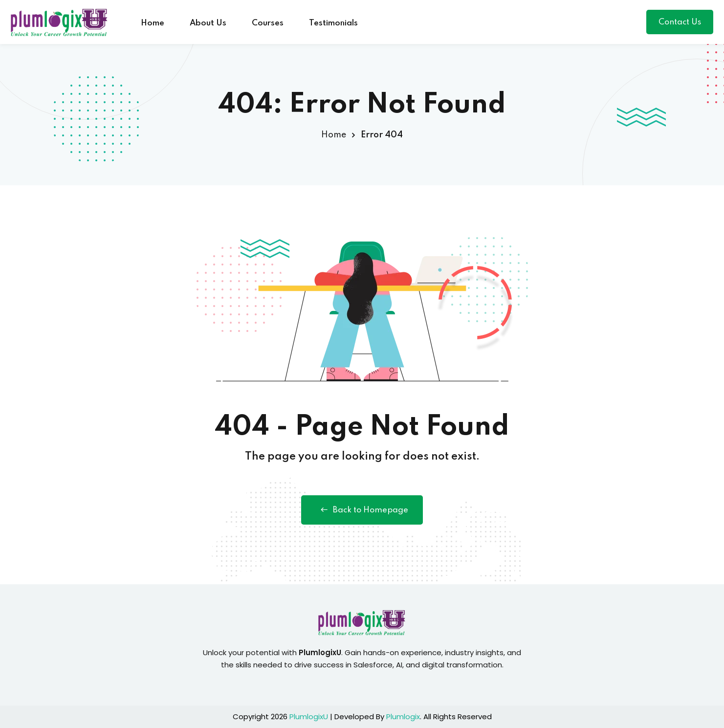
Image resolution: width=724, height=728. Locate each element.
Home (153, 23)
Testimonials (333, 23)
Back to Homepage (362, 510)
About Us (208, 23)
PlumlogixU (309, 717)
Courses (268, 23)
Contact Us (680, 22)
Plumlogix (403, 717)
